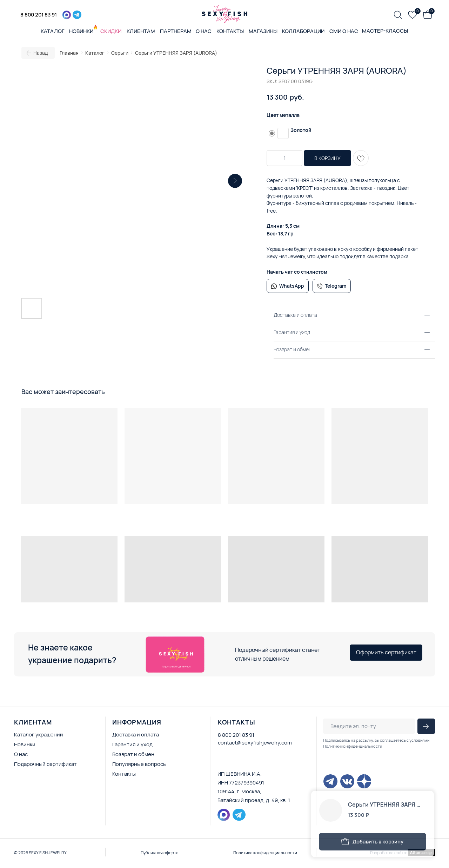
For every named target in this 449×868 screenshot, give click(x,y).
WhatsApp (292, 286)
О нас (21, 754)
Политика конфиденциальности (265, 853)
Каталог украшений (39, 735)
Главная (69, 53)
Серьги (120, 53)
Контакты (124, 774)
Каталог (95, 53)
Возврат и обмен (133, 754)
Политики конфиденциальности (353, 746)
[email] (369, 726)
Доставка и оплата (136, 735)
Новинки (25, 744)
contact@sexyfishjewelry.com (255, 743)
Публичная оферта (160, 853)
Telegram (336, 286)
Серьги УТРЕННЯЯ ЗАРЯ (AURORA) (176, 53)
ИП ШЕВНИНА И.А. (240, 774)
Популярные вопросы (139, 764)
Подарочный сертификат (45, 764)
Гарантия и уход (132, 744)
